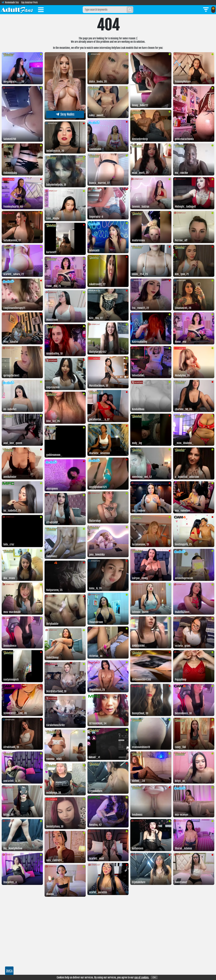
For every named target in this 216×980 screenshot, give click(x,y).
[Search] (130, 10)
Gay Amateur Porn (29, 2)
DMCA (9, 971)
